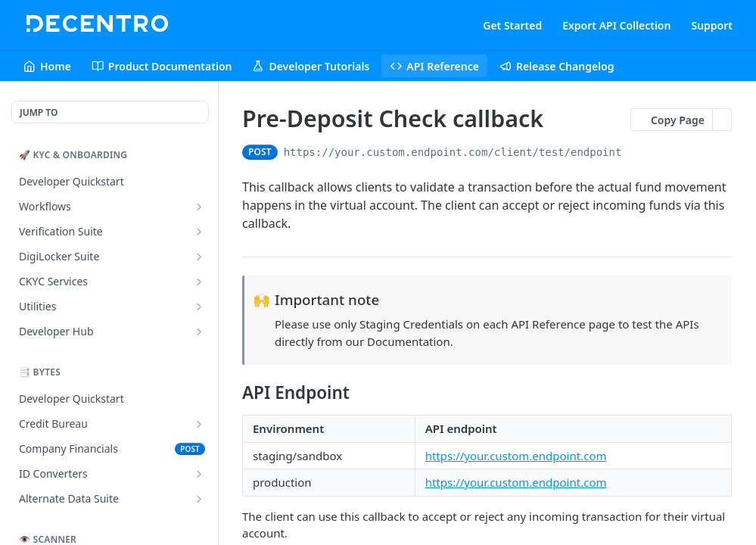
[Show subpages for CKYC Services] (199, 282)
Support (712, 25)
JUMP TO (39, 112)
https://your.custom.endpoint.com (516, 456)
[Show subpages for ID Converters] (199, 474)
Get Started (512, 25)
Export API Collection (616, 25)
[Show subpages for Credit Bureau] (199, 424)
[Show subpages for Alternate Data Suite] (199, 499)
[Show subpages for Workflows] (199, 207)
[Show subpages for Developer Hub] (199, 332)
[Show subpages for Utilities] (199, 307)
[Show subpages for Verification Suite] (199, 232)
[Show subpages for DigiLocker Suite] (199, 257)
